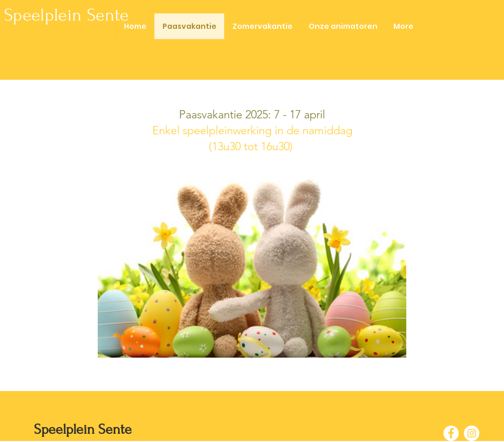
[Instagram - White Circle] (472, 433)
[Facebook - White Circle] (451, 433)
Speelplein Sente (67, 15)
